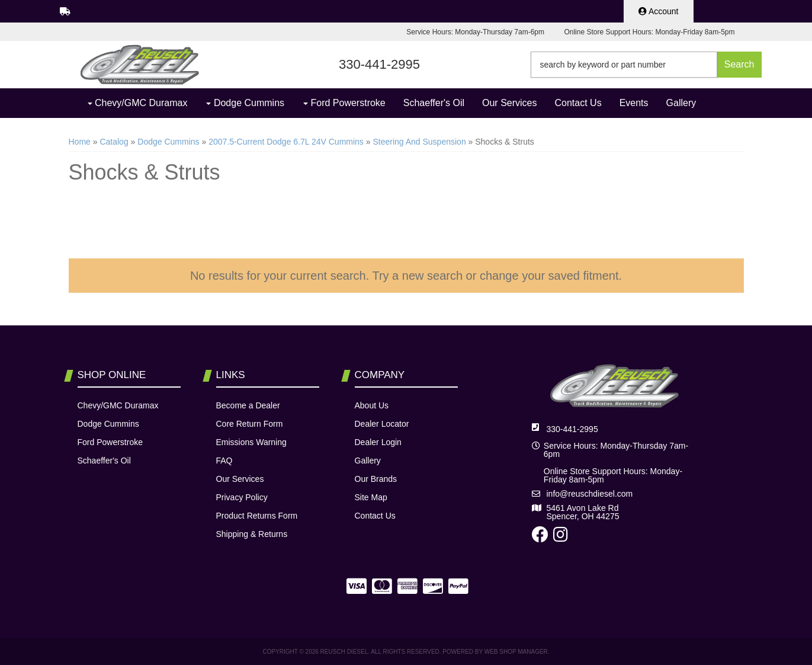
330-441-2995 (572, 429)
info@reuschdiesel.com (590, 494)
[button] (646, 65)
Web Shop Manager (516, 652)
